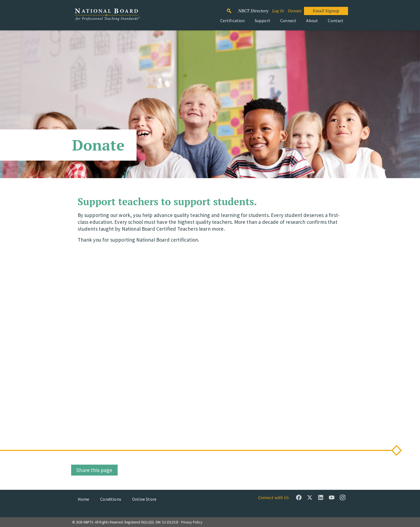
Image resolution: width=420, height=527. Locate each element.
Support (263, 21)
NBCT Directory (253, 11)
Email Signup (326, 11)
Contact (336, 21)
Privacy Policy (192, 522)
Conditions (111, 499)
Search (232, 8)
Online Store (144, 499)
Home (84, 499)
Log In (278, 11)
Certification (233, 21)
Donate (295, 11)
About (312, 21)
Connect (288, 21)
